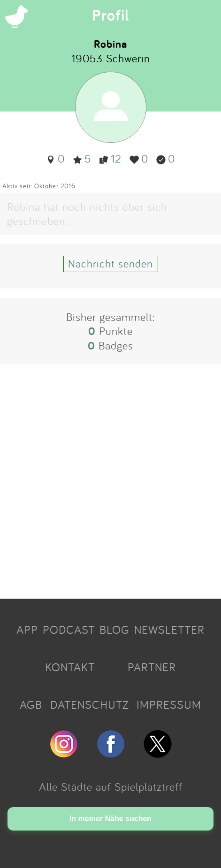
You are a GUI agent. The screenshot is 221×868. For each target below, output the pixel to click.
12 (110, 158)
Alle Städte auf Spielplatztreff (111, 786)
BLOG (114, 630)
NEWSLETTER (169, 630)
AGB (31, 705)
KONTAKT (70, 667)
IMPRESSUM (169, 705)
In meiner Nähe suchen (110, 819)
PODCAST (69, 630)
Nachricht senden (110, 263)
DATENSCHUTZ (90, 705)
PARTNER (152, 667)
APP (27, 630)
